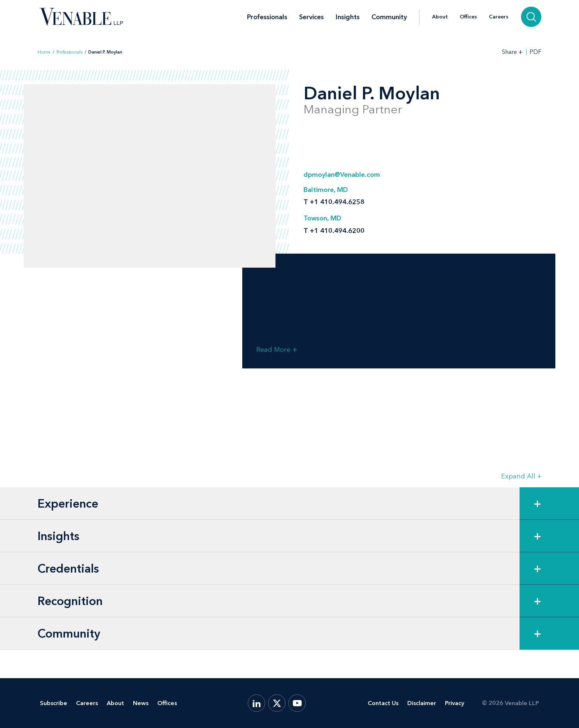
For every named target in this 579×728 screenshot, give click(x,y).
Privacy (455, 703)
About (440, 17)
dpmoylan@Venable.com (342, 175)
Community (389, 17)
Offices (468, 17)
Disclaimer (422, 703)
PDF (535, 52)
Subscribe (54, 703)
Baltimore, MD (326, 190)
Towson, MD (322, 218)
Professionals (267, 17)
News (141, 703)
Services (311, 17)
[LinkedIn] (256, 703)
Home (44, 52)
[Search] (531, 17)
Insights (348, 17)
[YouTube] (297, 703)
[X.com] (277, 703)
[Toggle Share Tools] (513, 52)
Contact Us (383, 703)
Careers (499, 17)
